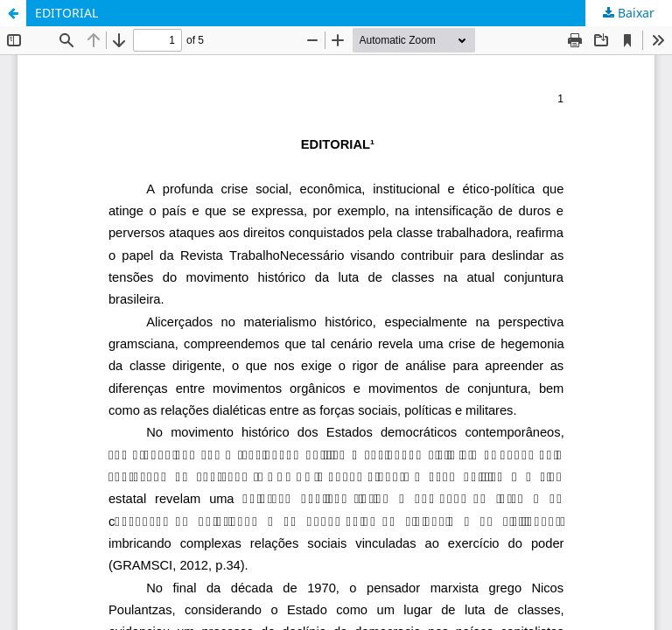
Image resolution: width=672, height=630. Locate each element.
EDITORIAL (66, 13)
